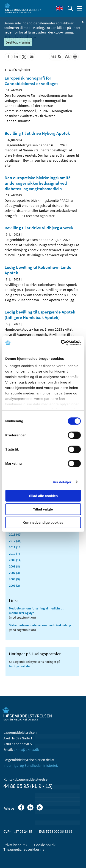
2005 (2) (14, 586)
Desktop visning (18, 42)
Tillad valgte (43, 509)
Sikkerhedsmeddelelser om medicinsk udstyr (40, 625)
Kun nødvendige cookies (43, 522)
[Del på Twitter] (24, 57)
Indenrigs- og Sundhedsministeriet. (31, 765)
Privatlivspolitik (15, 845)
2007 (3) (14, 573)
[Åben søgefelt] (70, 8)
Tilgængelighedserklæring (24, 849)
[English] (60, 8)
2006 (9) (14, 579)
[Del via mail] (32, 57)
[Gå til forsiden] (23, 8)
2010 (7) (14, 554)
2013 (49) (15, 534)
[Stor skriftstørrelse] (67, 57)
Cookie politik (45, 845)
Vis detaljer (62, 482)
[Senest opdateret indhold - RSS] (56, 57)
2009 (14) (15, 560)
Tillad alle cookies (43, 496)
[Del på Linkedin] (16, 57)
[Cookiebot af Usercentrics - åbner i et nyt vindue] (61, 342)
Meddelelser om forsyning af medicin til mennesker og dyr (36, 611)
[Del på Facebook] (8, 57)
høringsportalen (20, 666)
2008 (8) (14, 566)
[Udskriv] (75, 57)
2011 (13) (15, 547)
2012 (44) (15, 541)
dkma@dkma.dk (26, 749)
